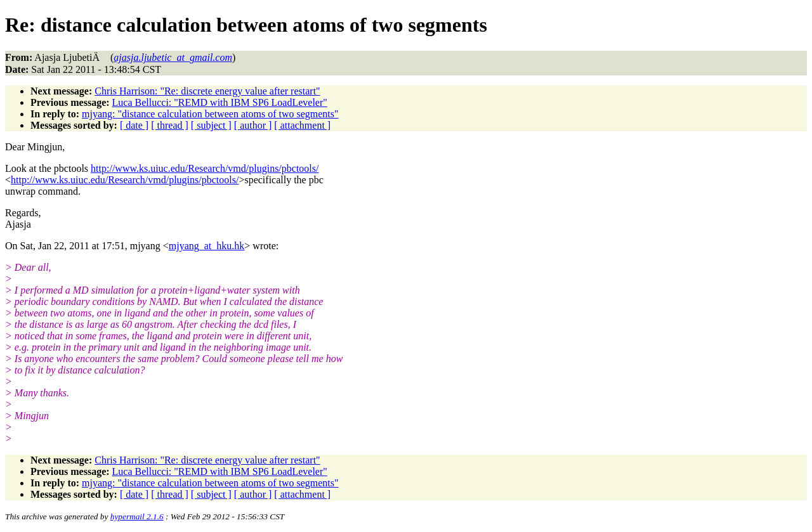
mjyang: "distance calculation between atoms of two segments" (210, 114)
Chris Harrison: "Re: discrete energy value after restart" (207, 91)
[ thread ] (170, 125)
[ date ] (134, 125)
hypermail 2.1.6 (137, 516)
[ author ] (253, 125)
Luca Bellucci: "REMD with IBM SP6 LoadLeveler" (220, 102)
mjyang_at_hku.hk (207, 246)
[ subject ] (211, 125)
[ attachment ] (302, 125)
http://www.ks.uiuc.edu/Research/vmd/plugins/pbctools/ (205, 168)
